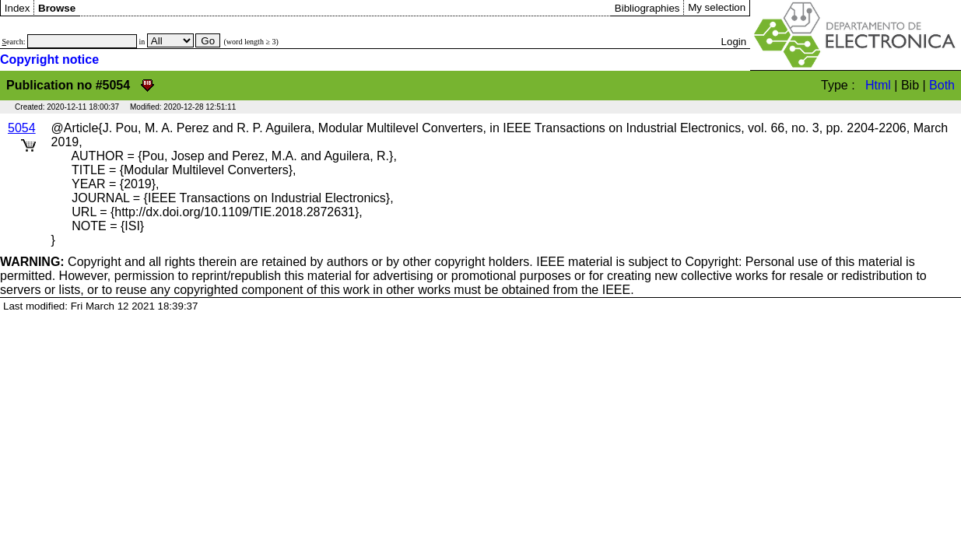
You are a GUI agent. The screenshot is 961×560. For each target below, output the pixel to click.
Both (942, 85)
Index (18, 8)
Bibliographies (647, 8)
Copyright (61, 262)
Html (878, 85)
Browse (57, 8)
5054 (22, 128)
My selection (717, 7)
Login (734, 42)
